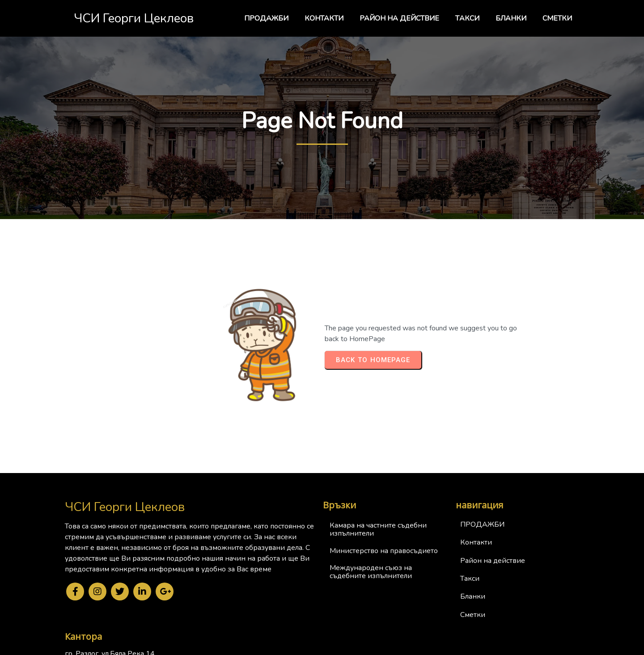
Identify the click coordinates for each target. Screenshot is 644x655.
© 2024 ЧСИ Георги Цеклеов (322, 647)
